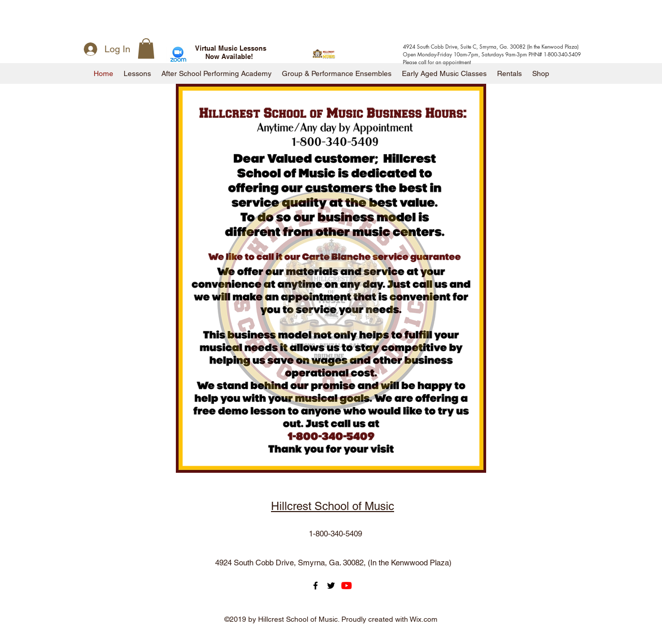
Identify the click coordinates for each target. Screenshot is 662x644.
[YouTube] (347, 586)
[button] (146, 48)
